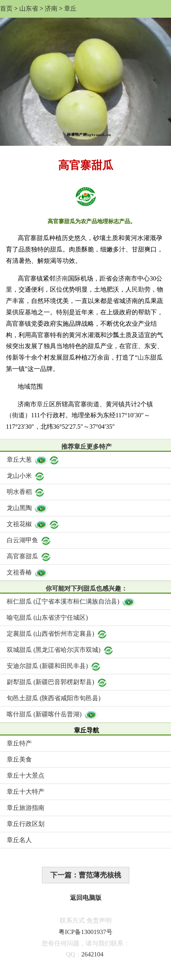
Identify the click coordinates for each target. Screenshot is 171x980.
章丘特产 (19, 743)
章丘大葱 (33, 460)
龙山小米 (26, 476)
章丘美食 (19, 759)
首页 (6, 8)
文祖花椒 (33, 524)
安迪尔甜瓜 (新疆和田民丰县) (54, 666)
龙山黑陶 (28, 508)
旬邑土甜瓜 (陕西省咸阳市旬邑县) (54, 698)
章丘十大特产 (26, 792)
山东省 (29, 8)
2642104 (92, 954)
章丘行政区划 (26, 824)
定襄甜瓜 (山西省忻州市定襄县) (57, 634)
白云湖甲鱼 (29, 540)
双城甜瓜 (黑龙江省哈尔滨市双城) (60, 650)
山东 (144, 357)
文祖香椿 (28, 572)
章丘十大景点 (26, 775)
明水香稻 (26, 492)
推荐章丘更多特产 (86, 447)
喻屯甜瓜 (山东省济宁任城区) (47, 618)
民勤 (138, 289)
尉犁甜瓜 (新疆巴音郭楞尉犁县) (57, 682)
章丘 (70, 8)
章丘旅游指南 (26, 808)
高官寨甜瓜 (29, 556)
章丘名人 (19, 840)
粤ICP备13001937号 (85, 932)
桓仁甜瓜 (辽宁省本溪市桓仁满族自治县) (71, 601)
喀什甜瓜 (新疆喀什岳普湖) (52, 714)
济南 (51, 8)
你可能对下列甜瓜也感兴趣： (86, 588)
